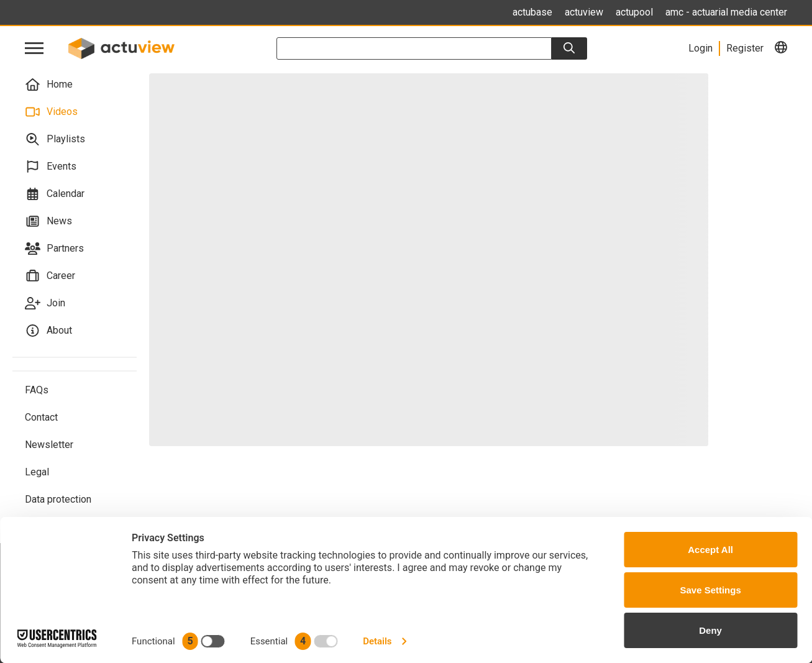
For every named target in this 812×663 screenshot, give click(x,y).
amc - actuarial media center (726, 12)
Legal (37, 472)
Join (45, 303)
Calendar (55, 194)
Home (49, 85)
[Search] (569, 48)
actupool (634, 12)
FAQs (37, 390)
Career (50, 276)
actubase (532, 12)
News (48, 221)
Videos (51, 112)
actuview (584, 12)
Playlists (55, 139)
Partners (54, 249)
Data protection (58, 499)
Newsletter (49, 445)
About (48, 331)
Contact (41, 417)
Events (51, 167)
